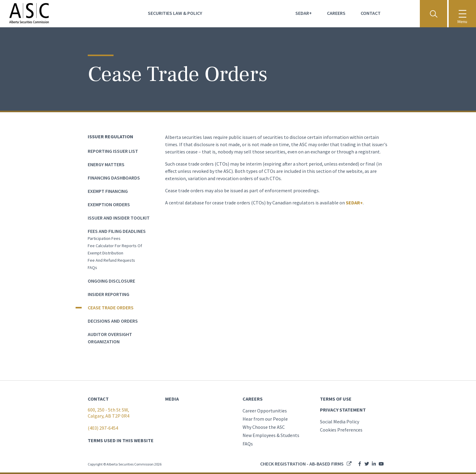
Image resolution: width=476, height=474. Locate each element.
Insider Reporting (109, 294)
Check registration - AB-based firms (302, 464)
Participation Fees (104, 238)
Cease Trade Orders (111, 308)
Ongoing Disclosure (111, 281)
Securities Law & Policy (175, 13)
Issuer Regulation (110, 136)
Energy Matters (106, 164)
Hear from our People (265, 419)
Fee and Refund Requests (111, 260)
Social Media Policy (340, 422)
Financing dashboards (114, 178)
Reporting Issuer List (113, 151)
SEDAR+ (354, 203)
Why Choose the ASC (264, 427)
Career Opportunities (265, 411)
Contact (371, 13)
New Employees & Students (271, 435)
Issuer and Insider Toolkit (119, 218)
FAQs (92, 267)
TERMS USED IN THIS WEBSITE (121, 440)
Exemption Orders (109, 204)
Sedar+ (304, 13)
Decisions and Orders (113, 321)
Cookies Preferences (341, 430)
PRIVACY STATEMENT (343, 410)
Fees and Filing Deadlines (117, 231)
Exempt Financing (108, 191)
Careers (336, 13)
